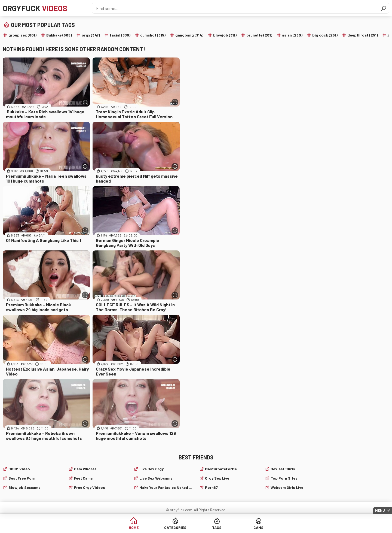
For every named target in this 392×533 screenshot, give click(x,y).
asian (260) (292, 35)
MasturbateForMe (221, 469)
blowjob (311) (225, 35)
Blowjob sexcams (24, 487)
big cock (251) (325, 35)
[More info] (85, 102)
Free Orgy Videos (90, 487)
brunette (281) (259, 35)
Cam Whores (85, 469)
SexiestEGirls (283, 469)
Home (134, 527)
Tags (217, 527)
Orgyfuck (35, 8)
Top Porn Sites (284, 478)
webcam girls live (287, 487)
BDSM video (19, 469)
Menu (380, 510)
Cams (258, 527)
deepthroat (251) (363, 35)
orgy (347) (91, 35)
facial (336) (120, 35)
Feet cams (83, 478)
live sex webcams (156, 478)
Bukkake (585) (59, 35)
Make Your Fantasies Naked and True (166, 487)
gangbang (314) (189, 35)
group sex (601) (22, 35)
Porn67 (211, 487)
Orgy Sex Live (217, 478)
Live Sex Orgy (151, 469)
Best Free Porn (22, 478)
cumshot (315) (153, 35)
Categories (175, 527)
